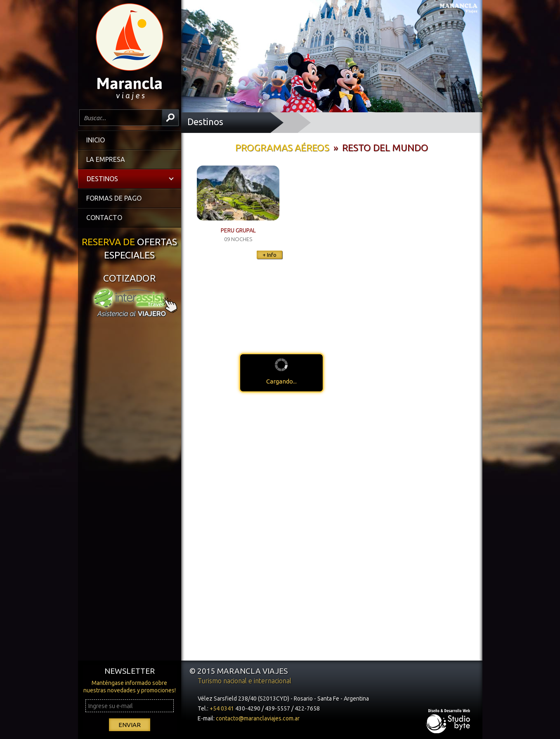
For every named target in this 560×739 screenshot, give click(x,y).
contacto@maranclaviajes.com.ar (258, 718)
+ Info (269, 255)
